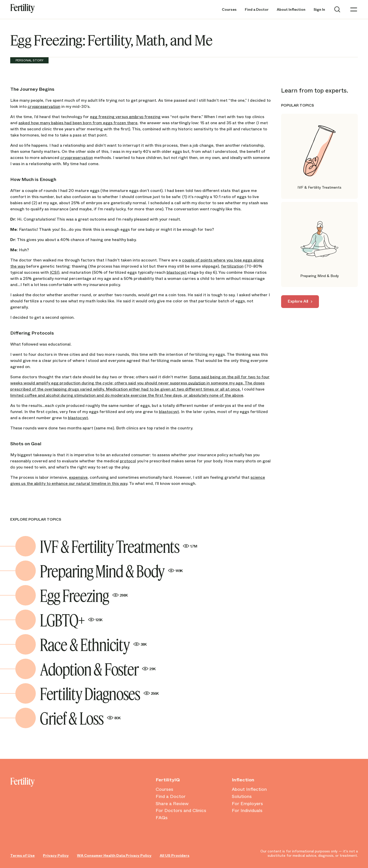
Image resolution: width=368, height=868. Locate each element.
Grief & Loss (80, 718)
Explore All (298, 301)
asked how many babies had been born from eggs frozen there (78, 123)
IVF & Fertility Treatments (118, 546)
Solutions (242, 797)
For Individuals (247, 811)
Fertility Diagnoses (99, 693)
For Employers (247, 804)
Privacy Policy (56, 856)
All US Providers (175, 856)
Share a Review (172, 804)
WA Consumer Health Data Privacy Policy (114, 856)
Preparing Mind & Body (111, 571)
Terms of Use (22, 856)
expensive (78, 477)
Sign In (319, 10)
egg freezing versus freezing (125, 117)
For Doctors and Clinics (181, 811)
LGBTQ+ (71, 620)
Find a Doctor (257, 10)
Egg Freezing (84, 595)
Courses (229, 10)
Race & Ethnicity (93, 644)
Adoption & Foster (98, 669)
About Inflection (291, 10)
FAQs (162, 818)
